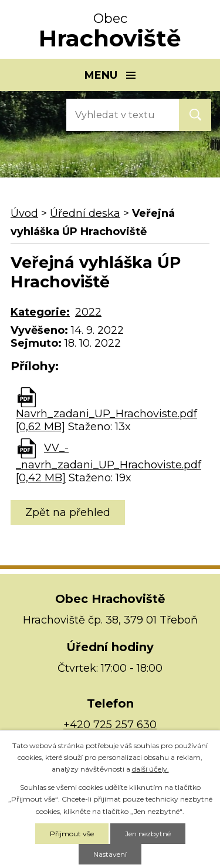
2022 (88, 312)
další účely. (150, 769)
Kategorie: (40, 312)
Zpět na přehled (68, 512)
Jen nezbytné (148, 834)
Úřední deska (85, 213)
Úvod (24, 213)
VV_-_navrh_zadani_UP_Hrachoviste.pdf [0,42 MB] (109, 463)
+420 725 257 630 (110, 725)
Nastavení (110, 854)
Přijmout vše (72, 834)
